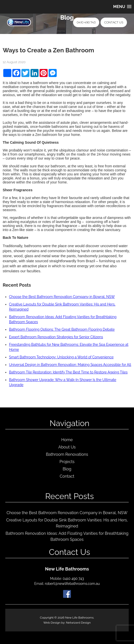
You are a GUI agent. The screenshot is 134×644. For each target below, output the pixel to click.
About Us (67, 447)
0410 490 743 (86, 22)
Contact (67, 476)
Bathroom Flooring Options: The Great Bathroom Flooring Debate (62, 329)
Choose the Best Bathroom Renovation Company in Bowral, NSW (62, 297)
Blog (67, 469)
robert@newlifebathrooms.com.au (72, 584)
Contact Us (114, 22)
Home (67, 440)
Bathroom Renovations (67, 454)
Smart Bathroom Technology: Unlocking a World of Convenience (61, 357)
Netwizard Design (78, 623)
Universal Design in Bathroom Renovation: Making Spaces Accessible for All (70, 365)
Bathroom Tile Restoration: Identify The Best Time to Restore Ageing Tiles (68, 372)
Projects (67, 462)
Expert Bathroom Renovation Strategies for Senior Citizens (56, 337)
